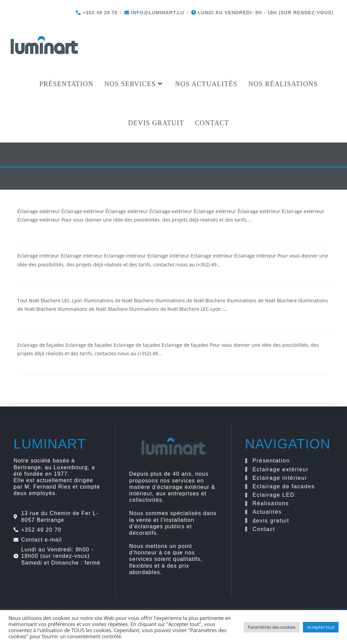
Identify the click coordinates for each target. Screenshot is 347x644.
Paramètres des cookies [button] (272, 627)
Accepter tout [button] (321, 627)
